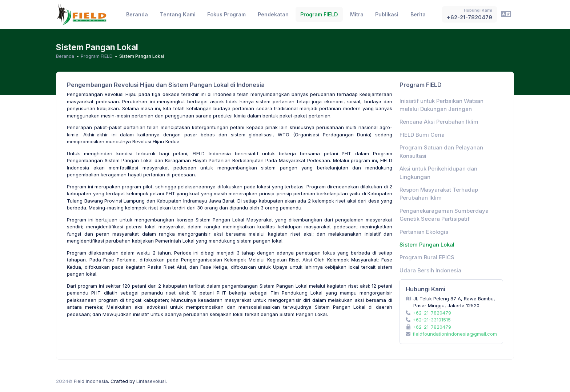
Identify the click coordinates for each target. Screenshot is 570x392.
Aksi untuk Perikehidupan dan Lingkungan (438, 173)
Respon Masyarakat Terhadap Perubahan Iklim (439, 194)
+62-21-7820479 (432, 313)
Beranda (65, 56)
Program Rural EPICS (427, 257)
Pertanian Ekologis (424, 232)
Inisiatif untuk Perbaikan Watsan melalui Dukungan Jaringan (441, 105)
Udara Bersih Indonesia (430, 271)
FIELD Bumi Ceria (422, 135)
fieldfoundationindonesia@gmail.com (455, 334)
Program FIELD (97, 56)
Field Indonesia (91, 381)
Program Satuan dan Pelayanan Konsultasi (441, 152)
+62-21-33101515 (432, 320)
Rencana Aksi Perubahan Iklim (439, 122)
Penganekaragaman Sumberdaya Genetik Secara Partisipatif (444, 215)
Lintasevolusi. (152, 381)
